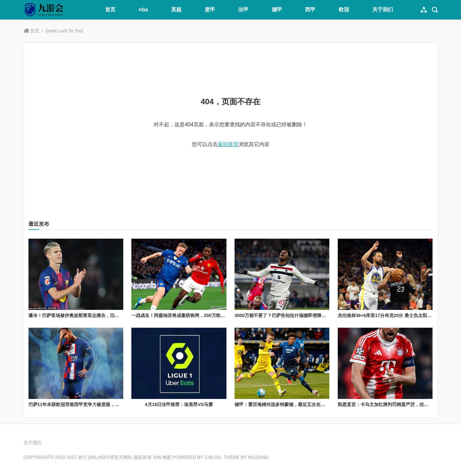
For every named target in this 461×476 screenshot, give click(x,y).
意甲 (210, 10)
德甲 (277, 10)
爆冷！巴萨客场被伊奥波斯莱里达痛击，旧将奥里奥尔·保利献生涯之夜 (99, 315)
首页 (110, 10)
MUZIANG (259, 457)
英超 (176, 10)
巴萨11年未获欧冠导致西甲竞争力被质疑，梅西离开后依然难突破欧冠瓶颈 (104, 404)
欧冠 (344, 10)
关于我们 (383, 10)
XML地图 (162, 457)
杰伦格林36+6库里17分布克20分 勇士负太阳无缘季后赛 (394, 315)
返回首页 (228, 144)
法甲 (243, 10)
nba (143, 10)
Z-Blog (213, 457)
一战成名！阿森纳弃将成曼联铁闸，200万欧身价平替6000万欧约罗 (199, 315)
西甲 (310, 10)
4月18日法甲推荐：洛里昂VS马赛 (179, 404)
